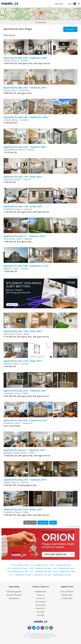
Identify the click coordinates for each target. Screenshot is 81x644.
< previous (43, 523)
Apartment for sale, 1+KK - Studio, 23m (23, 509)
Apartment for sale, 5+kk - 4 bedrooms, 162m (26, 117)
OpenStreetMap (70, 19)
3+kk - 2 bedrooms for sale (40, 568)
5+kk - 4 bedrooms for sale (64, 572)
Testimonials (40, 605)
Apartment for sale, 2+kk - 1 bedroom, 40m (25, 391)
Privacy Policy (67, 595)
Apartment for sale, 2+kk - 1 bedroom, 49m (25, 88)
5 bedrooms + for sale (42, 575)
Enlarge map (41, 22)
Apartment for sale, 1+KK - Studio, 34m (23, 331)
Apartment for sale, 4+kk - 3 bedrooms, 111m (26, 266)
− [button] (2, 13)
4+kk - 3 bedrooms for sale (17, 572)
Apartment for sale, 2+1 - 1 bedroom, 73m (24, 450)
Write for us (41, 608)
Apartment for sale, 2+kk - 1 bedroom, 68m (25, 147)
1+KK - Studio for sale (20, 565)
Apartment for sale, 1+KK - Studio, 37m (23, 361)
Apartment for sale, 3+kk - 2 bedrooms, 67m (26, 420)
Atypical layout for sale (62, 575)
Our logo (40, 615)
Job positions (14, 598)
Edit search (70, 29)
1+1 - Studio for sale (39, 565)
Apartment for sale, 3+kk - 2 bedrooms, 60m (26, 58)
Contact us (41, 598)
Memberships (40, 592)
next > (53, 523)
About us (40, 595)
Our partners (41, 602)
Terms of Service (67, 592)
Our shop (41, 612)
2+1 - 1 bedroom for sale (17, 568)
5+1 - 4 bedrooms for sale (20, 575)
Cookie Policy (67, 598)
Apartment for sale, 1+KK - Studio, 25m (23, 177)
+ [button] (2, 10)
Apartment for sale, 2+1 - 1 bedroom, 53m (24, 236)
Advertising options (14, 592)
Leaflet (62, 19)
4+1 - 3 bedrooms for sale (40, 572)
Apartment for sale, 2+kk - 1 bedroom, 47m (25, 480)
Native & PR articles (14, 595)
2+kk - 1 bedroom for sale (60, 565)
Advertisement (74, 277)
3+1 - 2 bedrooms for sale (63, 568)
